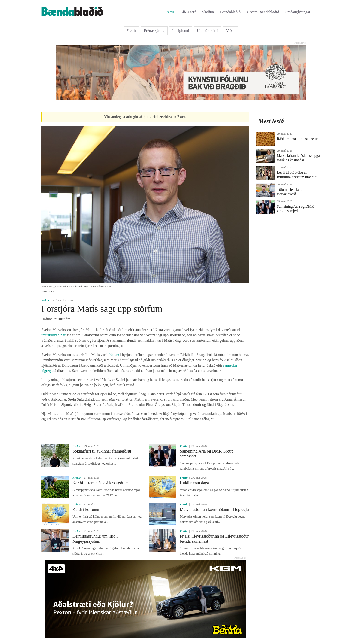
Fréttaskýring (154, 31)
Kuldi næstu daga (194, 483)
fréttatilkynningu (54, 335)
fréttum (114, 355)
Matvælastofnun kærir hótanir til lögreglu (214, 510)
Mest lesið (271, 121)
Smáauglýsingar (298, 12)
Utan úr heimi (208, 31)
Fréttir (169, 12)
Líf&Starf (188, 12)
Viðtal (231, 31)
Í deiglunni (181, 31)
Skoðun (208, 12)
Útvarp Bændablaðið (263, 12)
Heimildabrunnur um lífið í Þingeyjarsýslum (95, 539)
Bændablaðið (231, 12)
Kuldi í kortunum (87, 510)
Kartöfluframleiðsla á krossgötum (101, 483)
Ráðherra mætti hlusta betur (297, 139)
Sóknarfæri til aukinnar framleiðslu (102, 451)
